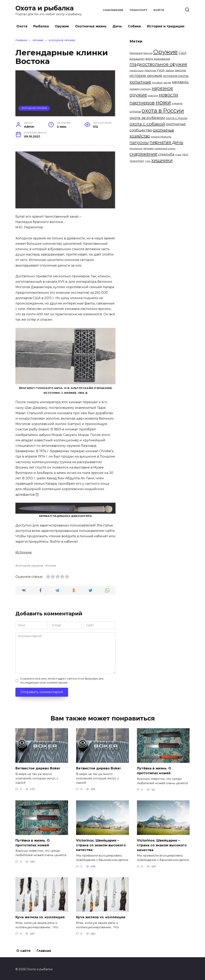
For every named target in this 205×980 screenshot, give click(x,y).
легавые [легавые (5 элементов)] (157, 83)
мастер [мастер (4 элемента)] (167, 83)
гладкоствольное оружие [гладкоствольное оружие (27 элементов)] (158, 64)
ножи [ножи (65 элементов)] (163, 102)
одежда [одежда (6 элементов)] (177, 103)
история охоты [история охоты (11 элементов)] (176, 76)
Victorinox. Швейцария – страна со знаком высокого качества (101, 844)
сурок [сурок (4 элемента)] (178, 155)
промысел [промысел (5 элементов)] (136, 148)
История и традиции (166, 26)
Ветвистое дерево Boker (38, 768)
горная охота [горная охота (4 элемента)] (137, 71)
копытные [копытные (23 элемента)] (140, 82)
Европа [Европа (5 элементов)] (148, 53)
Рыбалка (41, 26)
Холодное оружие (34, 108)
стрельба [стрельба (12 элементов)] (166, 154)
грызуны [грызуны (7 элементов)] (150, 70)
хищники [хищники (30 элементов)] (162, 160)
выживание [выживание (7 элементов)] (162, 59)
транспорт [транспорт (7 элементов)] (137, 161)
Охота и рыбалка (45, 8)
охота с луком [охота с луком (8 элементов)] (176, 118)
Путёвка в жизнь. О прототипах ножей (154, 770)
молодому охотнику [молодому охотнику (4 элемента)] (140, 89)
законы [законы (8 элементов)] (180, 70)
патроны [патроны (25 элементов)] (139, 142)
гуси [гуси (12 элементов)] (161, 70)
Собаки (134, 26)
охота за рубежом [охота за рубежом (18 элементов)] (147, 118)
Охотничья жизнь (91, 26)
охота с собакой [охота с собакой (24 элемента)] (147, 124)
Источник (24, 552)
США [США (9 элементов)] (182, 53)
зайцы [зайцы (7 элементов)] (170, 70)
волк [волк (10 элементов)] (149, 59)
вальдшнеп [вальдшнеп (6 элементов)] (137, 59)
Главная (44, 949)
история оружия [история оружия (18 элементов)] (146, 76)
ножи (52, 566)
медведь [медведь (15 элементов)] (180, 82)
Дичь (117, 26)
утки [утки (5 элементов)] (148, 161)
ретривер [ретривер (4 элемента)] (149, 149)
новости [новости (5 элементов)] (153, 96)
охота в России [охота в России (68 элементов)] (163, 110)
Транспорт (138, 10)
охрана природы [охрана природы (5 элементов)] (161, 137)
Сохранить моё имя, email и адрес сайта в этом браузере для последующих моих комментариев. (62, 681)
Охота (22, 26)
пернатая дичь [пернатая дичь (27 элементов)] (166, 142)
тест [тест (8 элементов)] (185, 154)
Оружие (62, 26)
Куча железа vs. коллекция (40, 916)
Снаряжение (113, 10)
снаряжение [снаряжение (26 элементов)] (143, 154)
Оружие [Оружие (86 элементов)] (165, 52)
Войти (159, 10)
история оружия (30, 566)
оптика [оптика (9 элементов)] (135, 111)
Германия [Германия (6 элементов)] (136, 53)
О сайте (24, 949)
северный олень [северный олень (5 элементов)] (165, 148)
